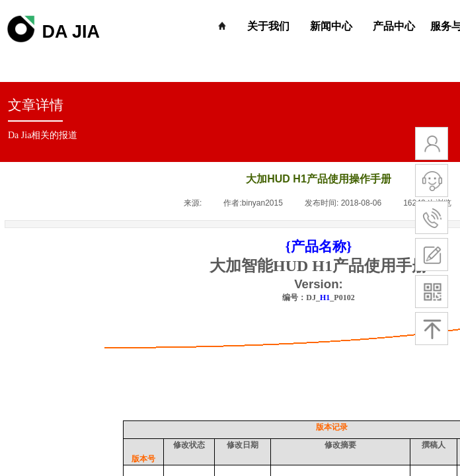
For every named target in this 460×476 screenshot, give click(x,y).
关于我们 (268, 26)
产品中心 (394, 26)
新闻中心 (331, 26)
